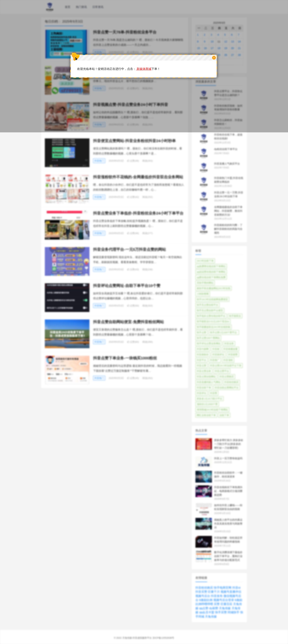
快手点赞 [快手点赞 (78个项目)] (201, 332)
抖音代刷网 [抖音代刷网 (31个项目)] (203, 349)
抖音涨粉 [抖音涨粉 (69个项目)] (228, 360)
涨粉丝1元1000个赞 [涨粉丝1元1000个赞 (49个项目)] (207, 404)
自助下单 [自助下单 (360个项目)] (224, 415)
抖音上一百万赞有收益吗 (228, 458)
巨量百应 (226, 604)
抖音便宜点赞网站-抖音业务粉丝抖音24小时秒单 (134, 141)
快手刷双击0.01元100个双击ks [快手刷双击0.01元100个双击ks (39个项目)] (213, 321)
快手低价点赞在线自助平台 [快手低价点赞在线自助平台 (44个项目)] (211, 316)
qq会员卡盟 (207, 612)
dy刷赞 (214, 608)
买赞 (217, 604)
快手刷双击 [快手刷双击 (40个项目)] (235, 316)
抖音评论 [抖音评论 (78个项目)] (201, 393)
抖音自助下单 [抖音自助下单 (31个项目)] (204, 388)
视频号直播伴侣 (231, 592)
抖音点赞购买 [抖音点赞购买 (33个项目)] (227, 377)
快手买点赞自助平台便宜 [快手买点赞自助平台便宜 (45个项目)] (210, 310)
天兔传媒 (225, 608)
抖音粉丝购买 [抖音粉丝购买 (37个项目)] (231, 382)
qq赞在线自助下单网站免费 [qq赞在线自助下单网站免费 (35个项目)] (211, 277)
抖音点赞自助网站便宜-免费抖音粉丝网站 (128, 322)
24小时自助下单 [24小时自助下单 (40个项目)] (205, 261)
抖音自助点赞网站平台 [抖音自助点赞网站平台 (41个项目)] (227, 388)
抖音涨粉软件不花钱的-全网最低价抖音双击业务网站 (138, 177)
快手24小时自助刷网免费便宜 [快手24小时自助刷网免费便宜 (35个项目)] (212, 299)
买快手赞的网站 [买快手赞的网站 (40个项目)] (205, 283)
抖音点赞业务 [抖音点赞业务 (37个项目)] (204, 371)
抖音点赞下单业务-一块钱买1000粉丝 (125, 358)
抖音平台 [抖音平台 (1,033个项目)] (201, 360)
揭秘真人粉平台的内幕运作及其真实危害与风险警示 (228, 524)
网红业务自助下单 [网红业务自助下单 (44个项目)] (206, 415)
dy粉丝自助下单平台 (226, 149)
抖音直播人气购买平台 (227, 164)
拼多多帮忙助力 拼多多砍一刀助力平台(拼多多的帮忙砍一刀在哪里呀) (229, 444)
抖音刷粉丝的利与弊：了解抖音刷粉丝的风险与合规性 (228, 229)
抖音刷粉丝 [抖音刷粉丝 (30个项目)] (203, 355)
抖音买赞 (201, 592)
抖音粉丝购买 (204, 588)
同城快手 (233, 612)
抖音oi (236, 588)
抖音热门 (99, 161)
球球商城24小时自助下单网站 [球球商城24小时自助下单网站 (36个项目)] (212, 410)
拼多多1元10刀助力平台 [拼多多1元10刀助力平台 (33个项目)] (209, 399)
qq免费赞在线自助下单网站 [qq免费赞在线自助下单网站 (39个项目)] (211, 266)
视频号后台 (203, 596)
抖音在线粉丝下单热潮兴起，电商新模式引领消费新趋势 (228, 491)
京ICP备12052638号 (163, 638)
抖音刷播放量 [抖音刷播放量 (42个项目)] (231, 349)
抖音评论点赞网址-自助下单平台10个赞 (127, 286)
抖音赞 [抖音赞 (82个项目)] (214, 393)
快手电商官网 (223, 588)
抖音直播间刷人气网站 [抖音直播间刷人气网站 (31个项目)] (209, 382)
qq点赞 (204, 608)
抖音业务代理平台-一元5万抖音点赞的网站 (130, 249)
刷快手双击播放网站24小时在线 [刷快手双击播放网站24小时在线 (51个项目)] (214, 288)
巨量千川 (214, 592)
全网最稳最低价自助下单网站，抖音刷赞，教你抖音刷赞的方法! (228, 211)
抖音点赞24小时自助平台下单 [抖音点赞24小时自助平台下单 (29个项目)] (226, 366)
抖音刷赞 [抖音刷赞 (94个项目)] (233, 355)
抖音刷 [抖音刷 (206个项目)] (216, 349)
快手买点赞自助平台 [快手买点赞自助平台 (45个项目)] (207, 305)
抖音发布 (217, 596)
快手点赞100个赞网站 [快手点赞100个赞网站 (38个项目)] (208, 338)
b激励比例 (206, 600)
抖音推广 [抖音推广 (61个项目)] (215, 360)
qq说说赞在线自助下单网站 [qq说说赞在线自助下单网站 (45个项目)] (211, 272)
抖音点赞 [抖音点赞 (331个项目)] (201, 366)
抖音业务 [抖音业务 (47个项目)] (229, 344)
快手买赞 (221, 612)
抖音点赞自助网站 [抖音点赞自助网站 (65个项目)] (206, 377)
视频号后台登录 (224, 600)
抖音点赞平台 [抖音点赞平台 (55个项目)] (222, 371)
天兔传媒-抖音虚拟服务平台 (137, 638)
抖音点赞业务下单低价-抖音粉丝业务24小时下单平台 (138, 213)
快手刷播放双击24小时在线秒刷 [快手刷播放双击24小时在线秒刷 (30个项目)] (214, 327)
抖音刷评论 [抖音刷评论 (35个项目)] (218, 355)
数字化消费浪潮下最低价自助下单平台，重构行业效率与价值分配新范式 (228, 556)
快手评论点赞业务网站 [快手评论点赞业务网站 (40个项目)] (209, 344)
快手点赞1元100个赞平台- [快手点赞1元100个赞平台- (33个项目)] (224, 332)
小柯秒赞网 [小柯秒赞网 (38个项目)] (203, 294)
